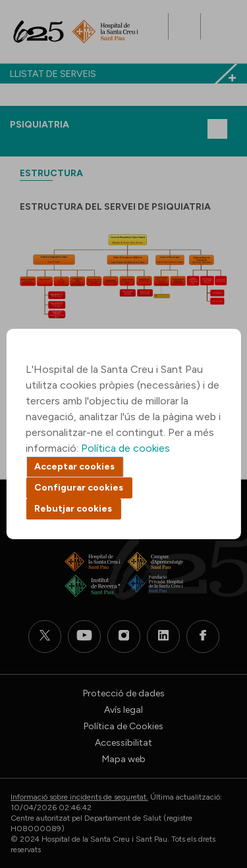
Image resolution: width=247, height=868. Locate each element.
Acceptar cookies (74, 467)
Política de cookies (125, 448)
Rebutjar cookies (73, 509)
